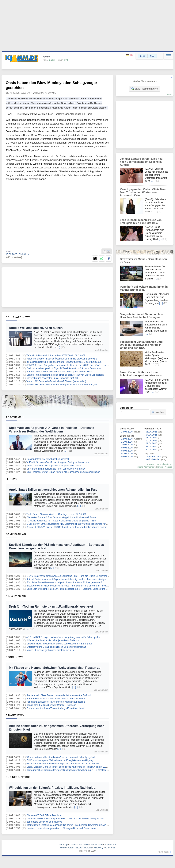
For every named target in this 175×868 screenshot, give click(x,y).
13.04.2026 (127, 432)
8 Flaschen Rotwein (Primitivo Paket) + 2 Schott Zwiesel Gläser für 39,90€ (64, 362)
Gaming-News (16, 534)
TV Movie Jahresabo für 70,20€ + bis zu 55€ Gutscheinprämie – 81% (61, 521)
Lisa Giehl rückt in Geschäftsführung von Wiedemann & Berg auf (59, 644)
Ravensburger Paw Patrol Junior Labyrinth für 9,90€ (53, 378)
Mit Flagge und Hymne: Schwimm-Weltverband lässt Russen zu (55, 668)
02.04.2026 (151, 441)
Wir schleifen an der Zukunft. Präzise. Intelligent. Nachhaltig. (53, 788)
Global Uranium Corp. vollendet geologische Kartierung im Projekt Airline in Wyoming (69, 767)
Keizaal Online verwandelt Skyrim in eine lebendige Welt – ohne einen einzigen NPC (69, 579)
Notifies (168, 467)
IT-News (12, 479)
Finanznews (15, 715)
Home (63, 848)
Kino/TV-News (16, 596)
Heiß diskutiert (153, 459)
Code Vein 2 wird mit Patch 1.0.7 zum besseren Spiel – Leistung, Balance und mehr (69, 589)
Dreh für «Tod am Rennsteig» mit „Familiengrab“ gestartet (51, 607)
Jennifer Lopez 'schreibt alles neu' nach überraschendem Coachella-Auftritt (142, 162)
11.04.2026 (127, 442)
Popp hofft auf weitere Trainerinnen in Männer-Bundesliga (56, 702)
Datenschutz (76, 845)
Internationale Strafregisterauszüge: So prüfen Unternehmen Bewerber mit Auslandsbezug (72, 825)
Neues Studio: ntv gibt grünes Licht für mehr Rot (51, 650)
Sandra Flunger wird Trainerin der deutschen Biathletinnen (56, 699)
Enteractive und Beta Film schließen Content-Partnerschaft (56, 647)
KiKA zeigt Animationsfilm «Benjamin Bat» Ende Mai (53, 640)
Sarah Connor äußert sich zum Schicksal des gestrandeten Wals (59, 372)
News (79, 848)
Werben (88, 848)
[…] (58, 347)
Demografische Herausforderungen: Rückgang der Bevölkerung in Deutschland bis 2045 (71, 770)
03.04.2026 (151, 438)
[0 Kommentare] (14, 257)
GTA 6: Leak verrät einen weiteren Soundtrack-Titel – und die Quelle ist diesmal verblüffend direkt (76, 576)
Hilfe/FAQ (98, 848)
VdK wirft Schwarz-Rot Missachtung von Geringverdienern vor (58, 462)
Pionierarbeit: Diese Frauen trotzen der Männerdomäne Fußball (59, 695)
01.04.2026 (151, 444)
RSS (113, 848)
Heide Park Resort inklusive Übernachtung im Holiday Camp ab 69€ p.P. (63, 359)
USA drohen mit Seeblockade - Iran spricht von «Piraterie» (56, 469)
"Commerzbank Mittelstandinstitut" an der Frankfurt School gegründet (61, 757)
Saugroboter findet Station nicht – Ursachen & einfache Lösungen (141, 316)
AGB (86, 845)
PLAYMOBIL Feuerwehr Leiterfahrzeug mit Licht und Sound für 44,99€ (62, 385)
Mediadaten (97, 845)
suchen (158, 412)
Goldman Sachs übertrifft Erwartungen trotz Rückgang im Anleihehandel (63, 764)
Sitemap (63, 845)
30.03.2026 (151, 450)
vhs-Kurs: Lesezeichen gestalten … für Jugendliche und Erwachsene (61, 828)
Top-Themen (15, 417)
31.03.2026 (151, 447)
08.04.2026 (127, 451)
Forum (71, 848)
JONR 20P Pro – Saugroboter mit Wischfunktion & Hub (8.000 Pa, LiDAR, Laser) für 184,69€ (73, 365)
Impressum (110, 845)
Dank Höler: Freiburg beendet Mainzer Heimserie (51, 705)
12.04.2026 (127, 439)
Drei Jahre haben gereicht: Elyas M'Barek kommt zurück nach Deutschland (64, 368)
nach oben (163, 852)
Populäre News (153, 457)
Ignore (160, 467)
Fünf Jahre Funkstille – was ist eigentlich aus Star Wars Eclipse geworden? (64, 582)
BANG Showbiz (48, 93)
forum (169, 94)
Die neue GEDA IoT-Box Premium (44, 815)
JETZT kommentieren (144, 89)
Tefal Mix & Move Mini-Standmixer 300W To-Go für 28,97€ (56, 355)
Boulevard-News (18, 317)
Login (143, 56)
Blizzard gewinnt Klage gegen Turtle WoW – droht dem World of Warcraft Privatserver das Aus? (75, 586)
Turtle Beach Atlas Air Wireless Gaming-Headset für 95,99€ (56, 514)
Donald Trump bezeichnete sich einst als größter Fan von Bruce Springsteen (65, 375)
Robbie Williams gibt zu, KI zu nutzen (36, 328)
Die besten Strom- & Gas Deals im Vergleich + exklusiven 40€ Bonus (61, 517)
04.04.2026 (151, 435)
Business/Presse (18, 777)
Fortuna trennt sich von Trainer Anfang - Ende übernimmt (55, 708)
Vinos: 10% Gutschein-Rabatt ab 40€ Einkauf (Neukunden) (56, 381)
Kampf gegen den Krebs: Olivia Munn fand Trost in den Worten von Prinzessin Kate (144, 192)
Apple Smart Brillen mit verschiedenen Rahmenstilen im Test (53, 490)
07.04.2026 (127, 454)
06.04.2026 (127, 457)
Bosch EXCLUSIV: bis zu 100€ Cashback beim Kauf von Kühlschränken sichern (67, 527)
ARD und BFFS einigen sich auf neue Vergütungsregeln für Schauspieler (63, 637)
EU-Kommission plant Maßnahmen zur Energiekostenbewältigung (60, 760)
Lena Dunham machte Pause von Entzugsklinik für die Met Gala (141, 221)
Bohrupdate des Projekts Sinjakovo (44, 822)
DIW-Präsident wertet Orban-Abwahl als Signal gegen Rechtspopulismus (63, 472)
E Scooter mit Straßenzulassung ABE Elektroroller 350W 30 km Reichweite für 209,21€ (70, 524)
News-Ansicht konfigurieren (159, 464)
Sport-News (15, 657)
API (107, 848)
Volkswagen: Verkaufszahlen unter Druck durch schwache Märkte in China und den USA (142, 345)
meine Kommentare (146, 467)
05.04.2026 (151, 432)
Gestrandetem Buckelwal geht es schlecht (48, 459)
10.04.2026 (127, 445)
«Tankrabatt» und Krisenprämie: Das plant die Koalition (54, 466)
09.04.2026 (127, 448)
